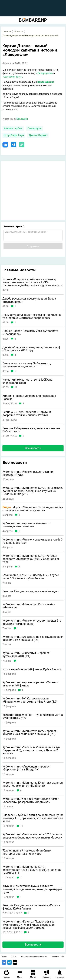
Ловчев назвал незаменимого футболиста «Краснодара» (30, 332)
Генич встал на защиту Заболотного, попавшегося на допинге (27, 365)
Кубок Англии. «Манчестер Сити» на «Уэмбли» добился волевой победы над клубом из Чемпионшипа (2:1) (33, 491)
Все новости (33, 448)
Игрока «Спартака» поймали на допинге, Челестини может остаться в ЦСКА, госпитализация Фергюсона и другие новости (32, 282)
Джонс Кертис (38, 135)
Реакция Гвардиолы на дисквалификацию (30, 591)
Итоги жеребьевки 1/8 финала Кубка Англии (32, 669)
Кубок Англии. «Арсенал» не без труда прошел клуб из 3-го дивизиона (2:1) (33, 638)
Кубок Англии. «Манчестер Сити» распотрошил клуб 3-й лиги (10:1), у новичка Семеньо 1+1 (32, 870)
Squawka (22, 119)
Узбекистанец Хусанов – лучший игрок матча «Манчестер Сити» (33, 716)
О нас (14, 957)
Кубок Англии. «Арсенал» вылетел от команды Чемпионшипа (27, 525)
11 (22, 826)
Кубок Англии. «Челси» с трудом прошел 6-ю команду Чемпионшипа (32, 622)
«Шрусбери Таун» (12, 77)
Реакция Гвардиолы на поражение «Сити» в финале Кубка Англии (31, 907)
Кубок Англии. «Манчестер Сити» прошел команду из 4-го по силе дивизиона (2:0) (29, 733)
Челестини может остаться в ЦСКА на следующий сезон (27, 381)
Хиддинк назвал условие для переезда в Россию (29, 397)
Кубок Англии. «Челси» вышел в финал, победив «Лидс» (28, 473)
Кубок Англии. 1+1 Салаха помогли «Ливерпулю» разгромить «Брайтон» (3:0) (30, 700)
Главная (7, 31)
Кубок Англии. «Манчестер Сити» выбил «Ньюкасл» (29, 606)
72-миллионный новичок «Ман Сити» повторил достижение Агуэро (27, 852)
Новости (19, 31)
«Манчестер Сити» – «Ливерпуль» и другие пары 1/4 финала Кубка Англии (31, 577)
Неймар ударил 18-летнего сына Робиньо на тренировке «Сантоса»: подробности (32, 316)
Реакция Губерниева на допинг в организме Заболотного (31, 430)
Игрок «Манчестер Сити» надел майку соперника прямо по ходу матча (33, 509)
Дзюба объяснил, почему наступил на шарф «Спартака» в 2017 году (32, 349)
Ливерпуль (34, 128)
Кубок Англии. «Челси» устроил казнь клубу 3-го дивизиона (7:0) (33, 541)
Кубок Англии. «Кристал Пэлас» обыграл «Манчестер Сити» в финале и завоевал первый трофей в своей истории (29, 925)
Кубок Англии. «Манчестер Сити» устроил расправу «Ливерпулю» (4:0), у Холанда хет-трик (31, 559)
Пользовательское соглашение (34, 957)
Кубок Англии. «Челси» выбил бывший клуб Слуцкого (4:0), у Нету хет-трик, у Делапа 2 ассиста (31, 750)
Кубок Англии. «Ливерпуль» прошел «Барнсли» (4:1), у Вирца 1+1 (26, 768)
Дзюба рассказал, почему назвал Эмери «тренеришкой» (29, 300)
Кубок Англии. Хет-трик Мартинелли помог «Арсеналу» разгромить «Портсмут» (31, 800)
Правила (55, 957)
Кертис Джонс (46, 82)
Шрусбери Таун (14, 135)
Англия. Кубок (13, 128)
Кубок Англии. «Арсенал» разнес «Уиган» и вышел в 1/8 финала (30, 684)
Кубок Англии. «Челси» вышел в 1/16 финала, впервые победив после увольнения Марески (32, 836)
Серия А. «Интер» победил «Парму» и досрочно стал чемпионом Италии (27, 414)
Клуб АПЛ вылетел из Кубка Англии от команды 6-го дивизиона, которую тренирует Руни (32, 889)
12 (16, 387)
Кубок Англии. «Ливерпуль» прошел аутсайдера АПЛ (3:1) (26, 655)
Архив (4, 957)
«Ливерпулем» (44, 73)
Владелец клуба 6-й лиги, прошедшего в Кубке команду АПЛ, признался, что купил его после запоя (33, 818)
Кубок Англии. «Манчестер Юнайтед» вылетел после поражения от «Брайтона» (33, 784)
